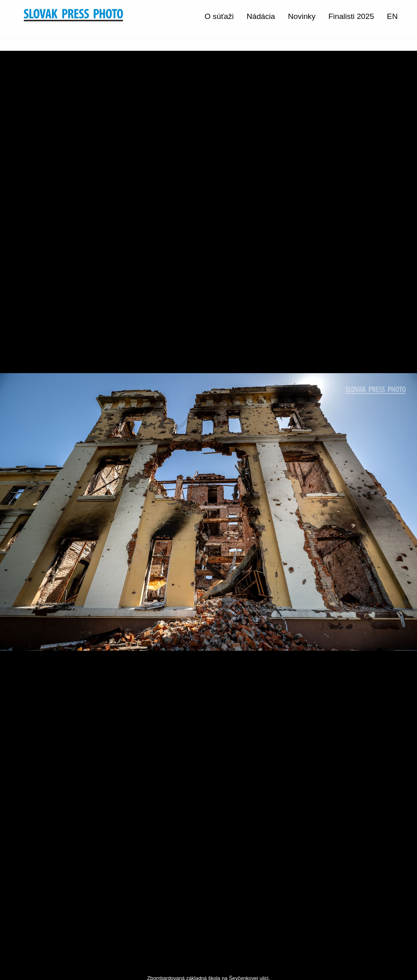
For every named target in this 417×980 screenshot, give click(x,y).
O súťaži (219, 16)
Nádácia (261, 16)
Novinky (302, 16)
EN (392, 16)
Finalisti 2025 (351, 16)
